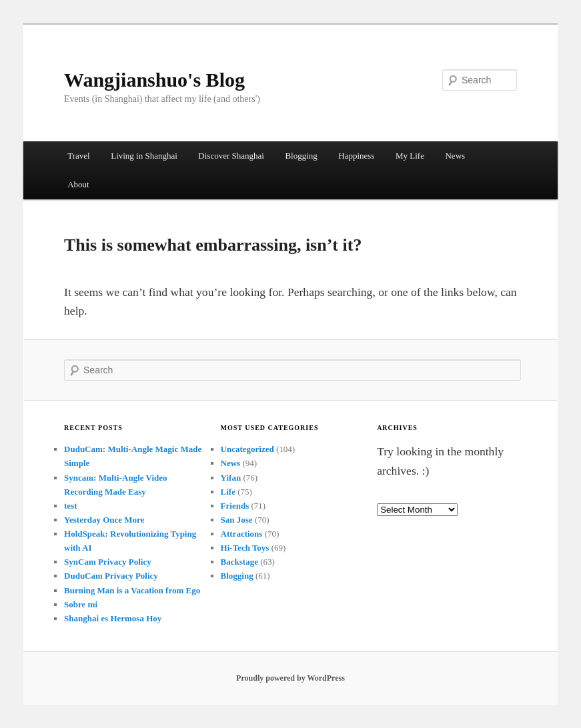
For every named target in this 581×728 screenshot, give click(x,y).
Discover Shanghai (231, 156)
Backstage (239, 562)
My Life (410, 156)
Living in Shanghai (144, 156)
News (455, 156)
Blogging (301, 156)
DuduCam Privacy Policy (111, 576)
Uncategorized (247, 449)
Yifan (231, 478)
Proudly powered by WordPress (290, 678)
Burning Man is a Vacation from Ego (132, 590)
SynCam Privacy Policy (108, 562)
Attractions (242, 534)
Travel (78, 156)
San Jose (237, 520)
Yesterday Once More (104, 520)
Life (228, 492)
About (78, 184)
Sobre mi (81, 604)
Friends (235, 506)
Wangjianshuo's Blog (154, 80)
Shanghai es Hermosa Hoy (113, 618)
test (71, 506)
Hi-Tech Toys (245, 548)
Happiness (356, 156)
